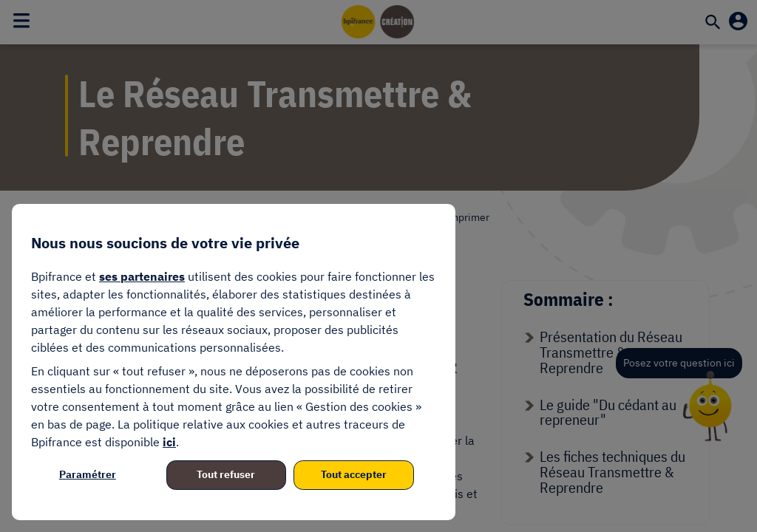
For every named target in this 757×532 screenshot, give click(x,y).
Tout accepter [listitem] (354, 474)
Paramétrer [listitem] (88, 474)
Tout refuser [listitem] (226, 474)
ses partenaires (142, 276)
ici (169, 442)
